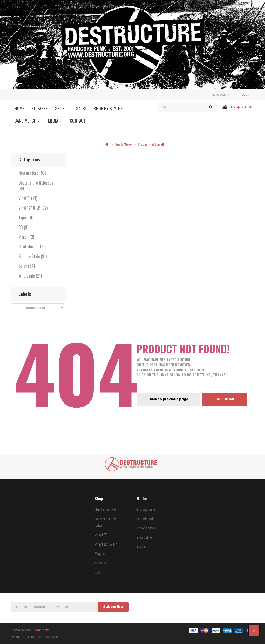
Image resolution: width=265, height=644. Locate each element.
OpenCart (40, 630)
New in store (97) (32, 173)
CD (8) (23, 227)
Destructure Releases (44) (36, 186)
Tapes (100, 554)
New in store (123, 144)
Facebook (145, 519)
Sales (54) (27, 266)
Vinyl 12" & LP (106, 544)
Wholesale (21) (30, 276)
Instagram (146, 509)
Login (246, 94)
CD (97, 572)
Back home (225, 399)
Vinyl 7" (101, 535)
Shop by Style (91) (33, 256)
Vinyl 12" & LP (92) (33, 208)
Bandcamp (146, 528)
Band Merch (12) (31, 246)
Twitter (143, 547)
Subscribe (113, 607)
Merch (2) (26, 237)
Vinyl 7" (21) (28, 198)
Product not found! (151, 144)
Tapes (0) (26, 217)
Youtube (144, 537)
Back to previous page (168, 399)
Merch (100, 563)
